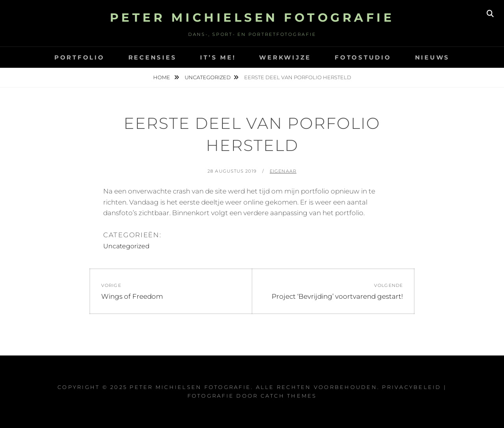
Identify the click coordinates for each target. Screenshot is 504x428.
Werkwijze (285, 57)
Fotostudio (363, 57)
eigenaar (283, 171)
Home (162, 77)
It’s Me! (218, 57)
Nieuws (433, 57)
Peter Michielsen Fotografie (252, 18)
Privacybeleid (411, 387)
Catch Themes (289, 396)
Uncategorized (208, 77)
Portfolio (80, 57)
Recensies (153, 57)
